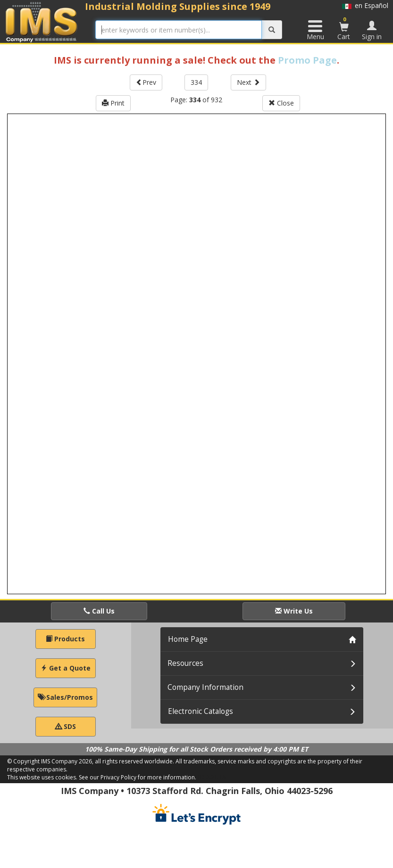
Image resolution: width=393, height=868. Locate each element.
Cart (344, 28)
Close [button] (281, 103)
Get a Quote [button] (66, 668)
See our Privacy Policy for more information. (138, 777)
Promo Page (307, 60)
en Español (365, 5)
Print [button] (113, 103)
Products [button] (65, 639)
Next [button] (248, 82)
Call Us (99, 611)
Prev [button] (146, 82)
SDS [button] (66, 726)
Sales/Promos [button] (65, 697)
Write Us (294, 611)
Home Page (188, 639)
